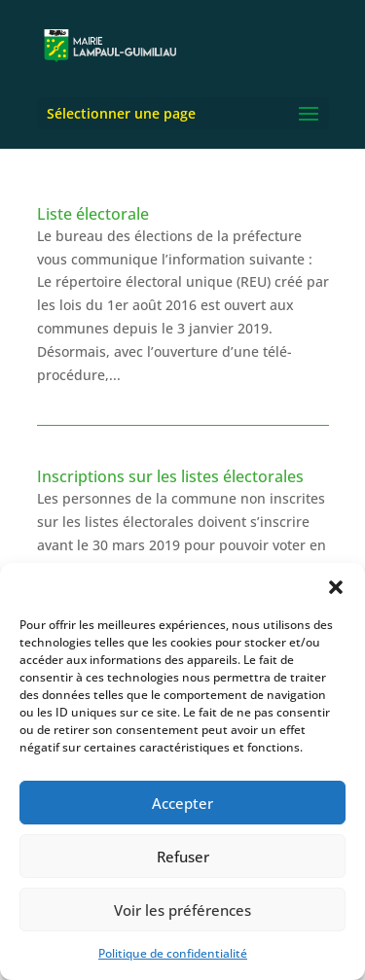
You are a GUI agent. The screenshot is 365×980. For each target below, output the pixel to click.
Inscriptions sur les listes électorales (170, 476)
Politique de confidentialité (173, 953)
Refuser (183, 857)
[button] (336, 587)
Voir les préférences (182, 910)
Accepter (182, 803)
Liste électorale (93, 214)
